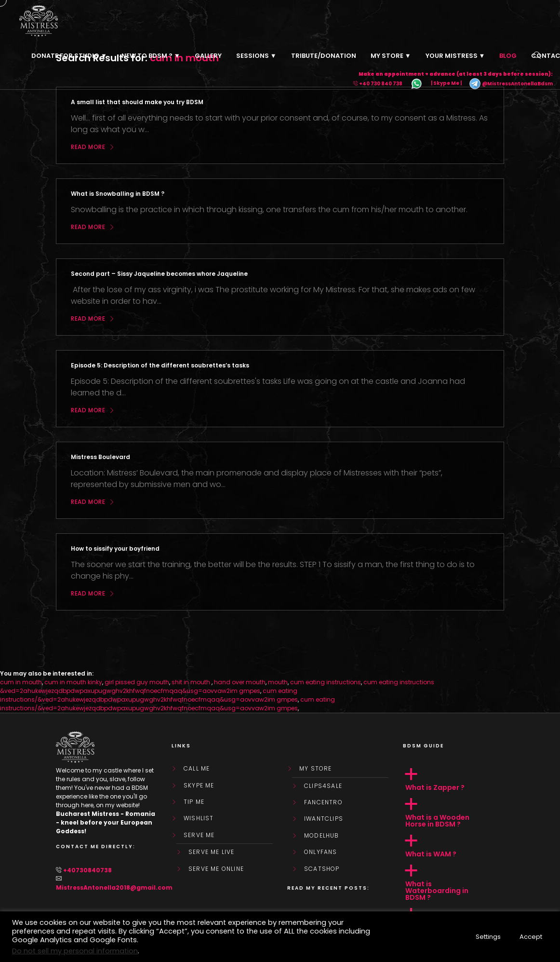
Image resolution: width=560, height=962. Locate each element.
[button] (453, 780)
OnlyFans (321, 852)
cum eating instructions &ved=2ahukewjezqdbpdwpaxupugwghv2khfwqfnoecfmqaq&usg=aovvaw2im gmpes (217, 686)
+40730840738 (87, 870)
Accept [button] (531, 937)
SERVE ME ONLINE (216, 869)
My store (316, 769)
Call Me (197, 769)
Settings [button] (488, 937)
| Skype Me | (446, 84)
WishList (199, 818)
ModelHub (322, 836)
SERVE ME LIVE (212, 852)
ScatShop (322, 869)
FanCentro (323, 802)
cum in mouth (21, 682)
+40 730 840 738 (381, 84)
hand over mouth (240, 682)
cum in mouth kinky (73, 682)
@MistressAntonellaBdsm (511, 84)
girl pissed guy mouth (137, 682)
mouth (278, 682)
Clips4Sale (323, 786)
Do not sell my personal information (75, 951)
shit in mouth (192, 682)
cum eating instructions (326, 682)
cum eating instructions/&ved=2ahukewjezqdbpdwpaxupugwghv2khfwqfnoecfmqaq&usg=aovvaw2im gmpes (149, 695)
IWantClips (324, 819)
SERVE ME (199, 835)
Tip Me (194, 802)
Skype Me (199, 786)
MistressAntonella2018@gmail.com (114, 887)
